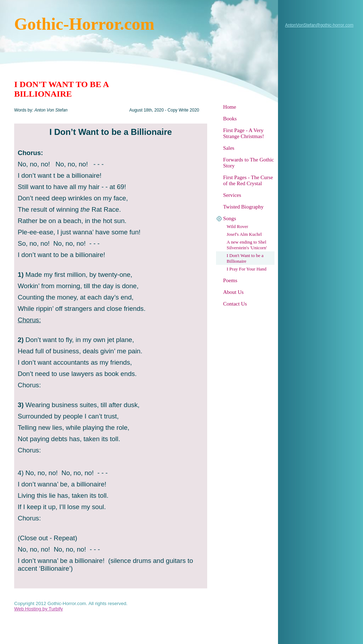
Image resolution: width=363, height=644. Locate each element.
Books (230, 119)
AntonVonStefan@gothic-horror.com (319, 25)
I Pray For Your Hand (246, 269)
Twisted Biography (243, 207)
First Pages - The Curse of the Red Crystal (248, 180)
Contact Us (235, 304)
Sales (229, 148)
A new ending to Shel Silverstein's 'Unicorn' (247, 245)
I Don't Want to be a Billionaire (245, 258)
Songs (230, 218)
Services (232, 195)
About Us (233, 292)
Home (230, 107)
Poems (230, 280)
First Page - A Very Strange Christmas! (243, 133)
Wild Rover (237, 226)
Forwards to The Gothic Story (248, 163)
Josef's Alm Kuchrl (244, 234)
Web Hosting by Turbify (39, 609)
